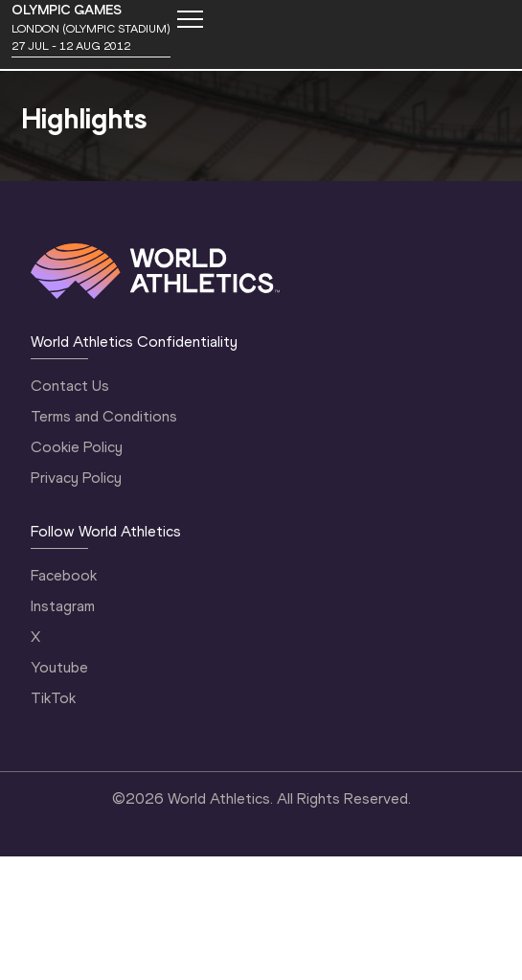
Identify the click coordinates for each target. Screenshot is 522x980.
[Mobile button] (190, 19)
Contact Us (70, 386)
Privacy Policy (76, 478)
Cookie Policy (77, 447)
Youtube (59, 667)
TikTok (53, 698)
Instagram (63, 606)
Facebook (64, 575)
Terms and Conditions (104, 416)
